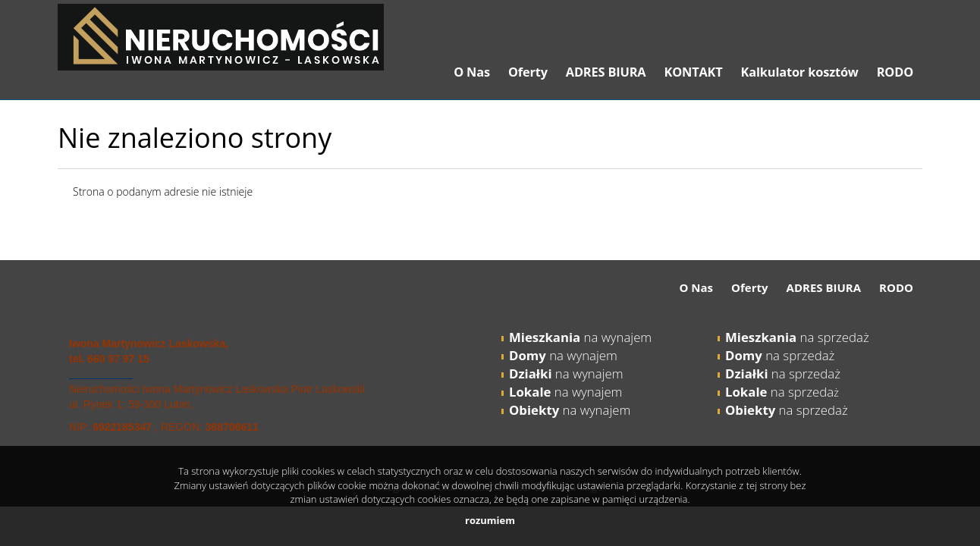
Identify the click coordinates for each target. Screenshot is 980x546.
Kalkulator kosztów (800, 72)
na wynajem (580, 337)
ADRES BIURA (606, 72)
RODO (895, 72)
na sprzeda (779, 392)
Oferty (528, 72)
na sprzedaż (797, 337)
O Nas (472, 72)
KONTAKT (693, 72)
